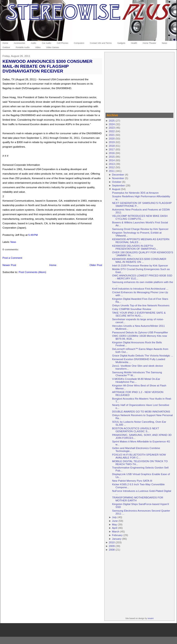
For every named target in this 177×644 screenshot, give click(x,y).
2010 (112, 542)
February (117, 535)
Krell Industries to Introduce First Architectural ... (140, 289)
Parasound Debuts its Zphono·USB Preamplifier (140, 332)
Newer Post (9, 265)
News (13, 242)
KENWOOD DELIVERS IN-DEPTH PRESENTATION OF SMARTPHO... (135, 247)
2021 (112, 135)
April (115, 528)
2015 (112, 157)
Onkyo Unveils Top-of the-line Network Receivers (141, 305)
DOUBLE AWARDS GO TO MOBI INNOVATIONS (141, 411)
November (118, 178)
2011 (112, 171)
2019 (112, 142)
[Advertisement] (139, 82)
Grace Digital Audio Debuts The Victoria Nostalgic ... (142, 355)
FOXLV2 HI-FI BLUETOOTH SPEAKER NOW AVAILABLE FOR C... (139, 456)
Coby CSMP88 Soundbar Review (132, 309)
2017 (112, 149)
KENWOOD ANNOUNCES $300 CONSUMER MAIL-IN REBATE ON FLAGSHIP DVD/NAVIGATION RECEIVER (48, 66)
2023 (112, 128)
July (114, 517)
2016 (112, 153)
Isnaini (151, 618)
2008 (112, 550)
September (118, 185)
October (117, 182)
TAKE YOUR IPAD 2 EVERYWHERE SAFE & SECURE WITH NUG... (139, 314)
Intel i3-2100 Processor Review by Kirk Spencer (140, 265)
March (116, 531)
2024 (112, 124)
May (115, 524)
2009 (112, 546)
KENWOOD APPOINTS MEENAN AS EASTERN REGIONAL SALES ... (141, 241)
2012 (112, 167)
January (117, 539)
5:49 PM (33, 235)
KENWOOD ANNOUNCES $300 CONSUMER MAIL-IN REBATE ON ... (139, 260)
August (116, 189)
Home (53, 265)
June (115, 521)
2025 (112, 121)
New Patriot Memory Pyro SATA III (132, 481)
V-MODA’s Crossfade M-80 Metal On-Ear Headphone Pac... (136, 380)
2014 (112, 160)
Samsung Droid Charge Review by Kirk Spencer (140, 229)
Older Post (96, 265)
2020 (112, 138)
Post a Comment (12, 258)
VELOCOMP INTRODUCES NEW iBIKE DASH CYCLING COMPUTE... (140, 217)
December (118, 174)
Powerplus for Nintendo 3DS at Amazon (135, 193)
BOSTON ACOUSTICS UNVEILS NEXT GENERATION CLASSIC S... (135, 430)
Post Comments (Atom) (32, 272)
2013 (112, 164)
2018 (112, 146)
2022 (112, 131)
